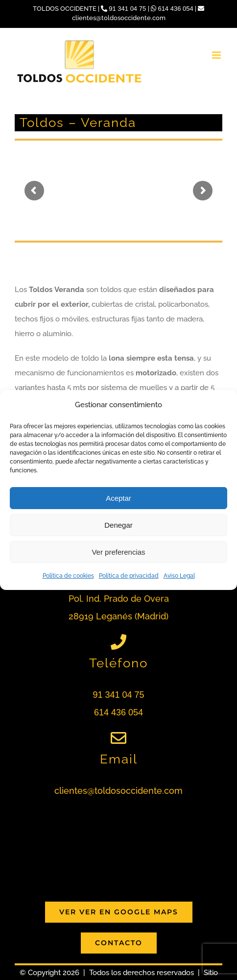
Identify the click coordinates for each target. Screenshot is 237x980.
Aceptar (118, 498)
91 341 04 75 (124, 9)
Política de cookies (68, 576)
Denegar (118, 525)
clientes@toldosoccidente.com (118, 791)
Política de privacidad (129, 576)
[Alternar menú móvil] (217, 55)
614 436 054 (173, 9)
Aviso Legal (179, 576)
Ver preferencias (118, 552)
